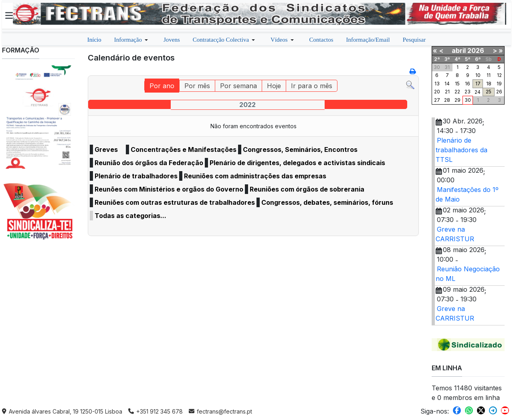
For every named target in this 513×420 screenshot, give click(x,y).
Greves (106, 149)
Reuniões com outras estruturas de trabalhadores (175, 202)
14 (447, 84)
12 (499, 75)
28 (447, 100)
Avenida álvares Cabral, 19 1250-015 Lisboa (62, 411)
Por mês (197, 86)
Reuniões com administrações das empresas (255, 176)
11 (489, 75)
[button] (9, 16)
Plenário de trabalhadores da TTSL (461, 150)
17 (478, 84)
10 (478, 75)
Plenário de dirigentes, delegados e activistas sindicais (297, 163)
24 (478, 92)
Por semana (238, 86)
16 (468, 84)
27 (437, 100)
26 (499, 92)
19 (499, 84)
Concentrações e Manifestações (184, 149)
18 (489, 84)
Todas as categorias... (130, 216)
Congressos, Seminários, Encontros (300, 149)
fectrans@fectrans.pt (220, 411)
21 (447, 92)
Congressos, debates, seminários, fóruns (327, 202)
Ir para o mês (312, 86)
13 (437, 84)
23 (468, 92)
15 (457, 84)
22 (457, 92)
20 (437, 92)
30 (468, 100)
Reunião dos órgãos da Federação (149, 163)
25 (489, 92)
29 (457, 100)
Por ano (162, 86)
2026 (476, 50)
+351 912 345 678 (156, 411)
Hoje (274, 86)
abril (459, 50)
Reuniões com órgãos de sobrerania (307, 189)
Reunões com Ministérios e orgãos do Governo (169, 189)
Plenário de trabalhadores (136, 176)
